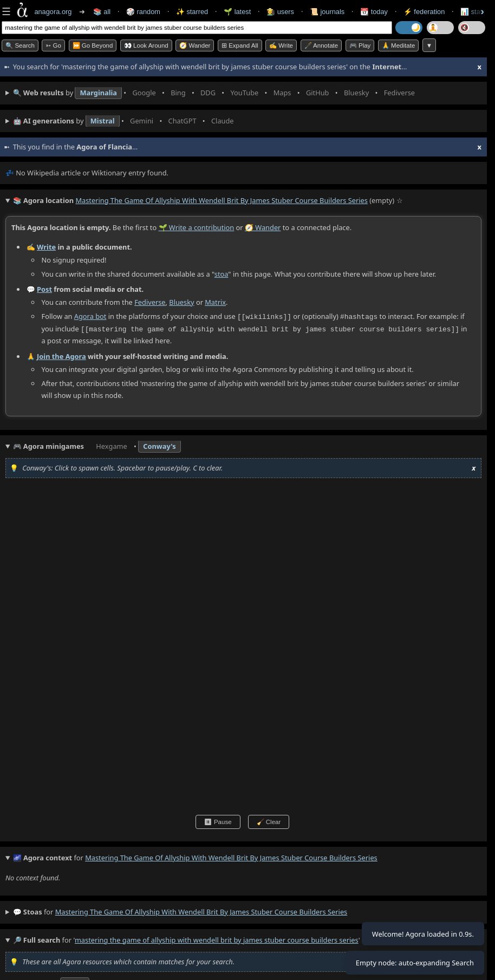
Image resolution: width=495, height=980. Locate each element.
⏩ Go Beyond (93, 45)
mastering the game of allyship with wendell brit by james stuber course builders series (201, 911)
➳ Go (53, 45)
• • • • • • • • (216, 93)
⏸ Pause (218, 821)
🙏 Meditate (398, 45)
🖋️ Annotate (321, 45)
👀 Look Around (146, 45)
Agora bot (90, 316)
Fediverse (150, 302)
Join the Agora (61, 355)
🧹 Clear (269, 821)
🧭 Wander (195, 45)
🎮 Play (360, 45)
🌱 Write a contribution (197, 227)
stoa (222, 273)
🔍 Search (20, 45)
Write (46, 246)
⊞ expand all (240, 45)
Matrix (215, 302)
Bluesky (181, 302)
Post (44, 289)
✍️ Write (281, 45)
